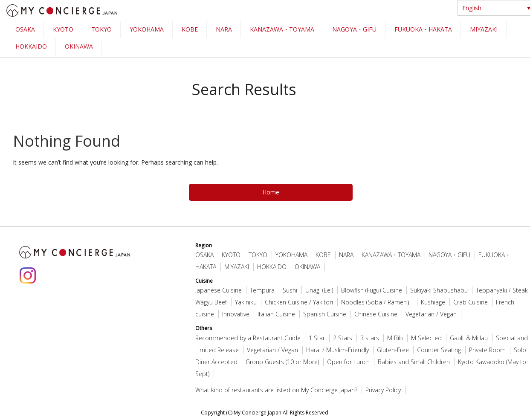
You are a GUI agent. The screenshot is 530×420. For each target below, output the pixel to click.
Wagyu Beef (211, 302)
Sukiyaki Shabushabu (439, 290)
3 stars (370, 338)
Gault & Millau (469, 338)
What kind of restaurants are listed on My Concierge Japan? (276, 390)
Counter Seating (439, 350)
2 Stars (343, 338)
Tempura (262, 290)
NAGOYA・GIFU (354, 29)
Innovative (236, 314)
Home (271, 192)
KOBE (190, 29)
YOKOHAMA (147, 29)
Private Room (487, 350)
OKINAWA (79, 46)
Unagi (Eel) (319, 290)
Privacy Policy (383, 390)
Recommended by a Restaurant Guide (248, 338)
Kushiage (433, 302)
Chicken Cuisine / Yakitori (299, 302)
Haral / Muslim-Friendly (337, 350)
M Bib (395, 338)
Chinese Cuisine (376, 314)
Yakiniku (246, 302)
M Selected (426, 338)
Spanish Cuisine (325, 314)
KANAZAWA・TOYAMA (282, 29)
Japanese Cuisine (219, 290)
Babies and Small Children (414, 362)
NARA (224, 29)
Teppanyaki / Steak (502, 290)
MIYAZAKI (484, 29)
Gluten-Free (393, 350)
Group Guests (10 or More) (282, 362)
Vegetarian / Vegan (431, 314)
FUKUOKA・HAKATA (423, 29)
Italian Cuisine (276, 314)
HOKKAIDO (31, 46)
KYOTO (63, 29)
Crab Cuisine (471, 302)
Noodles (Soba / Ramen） (377, 302)
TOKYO (101, 29)
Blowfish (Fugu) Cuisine (372, 290)
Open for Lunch (348, 362)
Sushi (290, 290)
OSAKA (25, 29)
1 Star (317, 338)
